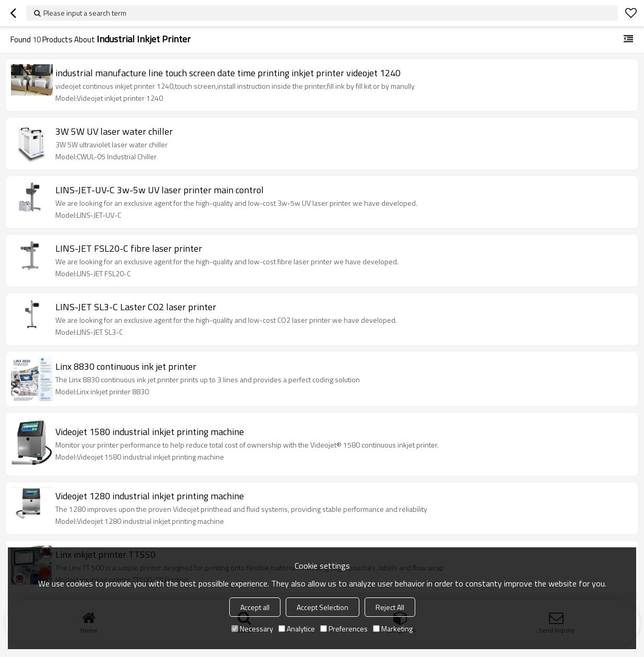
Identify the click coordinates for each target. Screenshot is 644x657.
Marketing (393, 629)
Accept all (255, 607)
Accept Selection (323, 607)
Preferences (344, 629)
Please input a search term (85, 13)
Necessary (252, 629)
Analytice (297, 629)
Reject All (390, 607)
